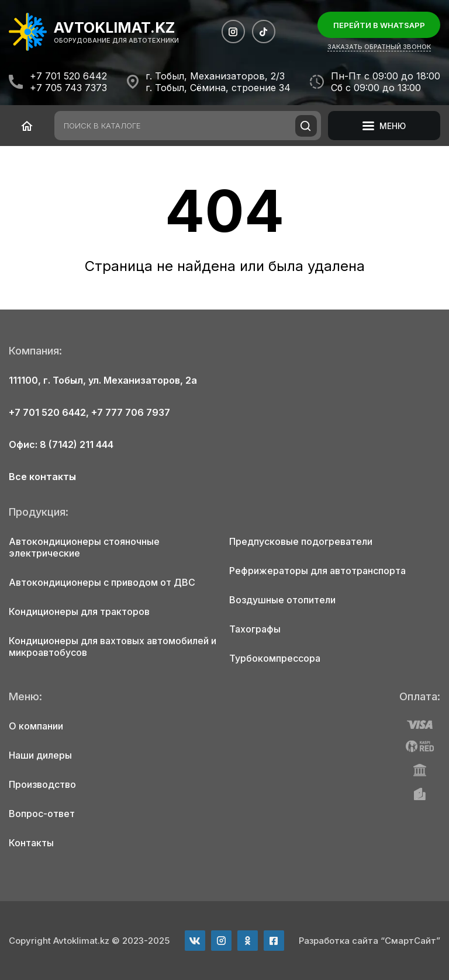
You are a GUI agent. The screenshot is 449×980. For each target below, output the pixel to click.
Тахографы (255, 629)
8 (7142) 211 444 (77, 444)
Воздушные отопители (282, 600)
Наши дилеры (40, 755)
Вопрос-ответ (42, 814)
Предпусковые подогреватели (301, 541)
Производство (42, 784)
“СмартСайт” (410, 941)
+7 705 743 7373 (68, 88)
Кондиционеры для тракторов (79, 611)
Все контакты (42, 477)
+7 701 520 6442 (68, 76)
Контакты (31, 843)
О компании (36, 726)
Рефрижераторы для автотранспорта (317, 571)
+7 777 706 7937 (131, 412)
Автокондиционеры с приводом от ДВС (102, 582)
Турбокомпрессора (275, 658)
